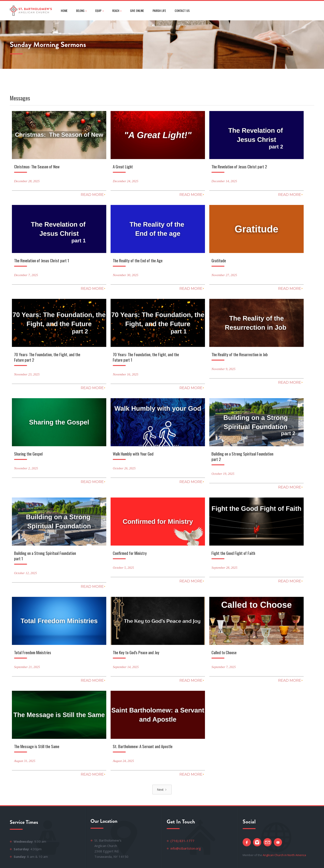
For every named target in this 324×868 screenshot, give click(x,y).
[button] (81, 11)
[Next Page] (162, 790)
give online (137, 10)
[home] (31, 11)
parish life (159, 10)
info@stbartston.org (186, 848)
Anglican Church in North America (284, 855)
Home (64, 10)
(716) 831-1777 (182, 841)
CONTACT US (182, 10)
